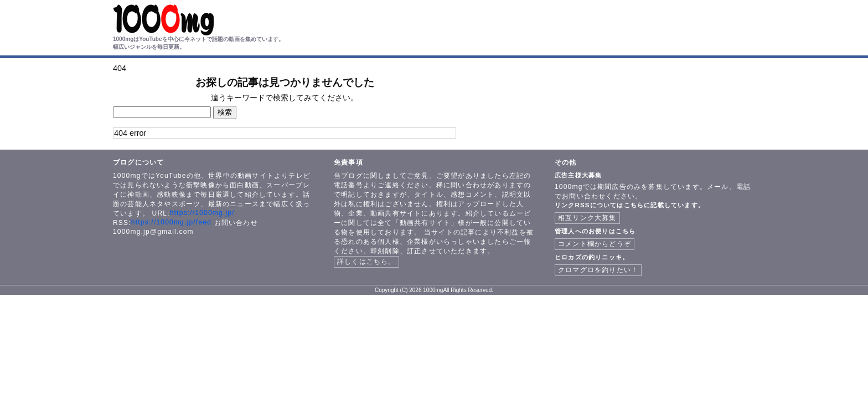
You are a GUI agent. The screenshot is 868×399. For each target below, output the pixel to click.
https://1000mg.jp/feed (171, 222)
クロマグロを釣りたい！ (598, 270)
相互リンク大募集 (587, 218)
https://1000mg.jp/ (202, 213)
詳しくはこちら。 (366, 262)
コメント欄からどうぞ (595, 244)
